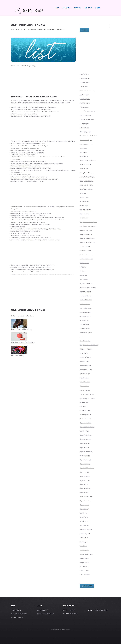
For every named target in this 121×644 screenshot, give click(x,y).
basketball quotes (85, 99)
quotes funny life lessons (87, 398)
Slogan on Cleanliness (86, 435)
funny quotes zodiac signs (87, 242)
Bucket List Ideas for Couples (19, 614)
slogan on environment (86, 452)
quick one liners (84, 386)
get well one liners (85, 247)
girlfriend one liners (85, 251)
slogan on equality (85, 456)
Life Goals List (19, 354)
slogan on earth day (85, 443)
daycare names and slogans (88, 160)
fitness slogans (84, 197)
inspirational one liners (86, 283)
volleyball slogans (85, 562)
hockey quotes (84, 275)
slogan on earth (84, 447)
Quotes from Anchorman (87, 394)
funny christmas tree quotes (88, 226)
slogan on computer (85, 439)
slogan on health (84, 472)
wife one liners (84, 566)
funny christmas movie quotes (88, 222)
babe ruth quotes (85, 82)
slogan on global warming (87, 468)
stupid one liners (85, 525)
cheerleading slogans (86, 132)
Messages (78, 8)
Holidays (88, 8)
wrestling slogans (85, 575)
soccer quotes (84, 517)
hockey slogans (84, 279)
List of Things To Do (17, 617)
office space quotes (85, 365)
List (57, 8)
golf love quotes (84, 263)
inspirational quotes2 (86, 296)
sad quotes (83, 406)
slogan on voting (84, 509)
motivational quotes (85, 357)
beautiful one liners (85, 115)
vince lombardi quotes (86, 554)
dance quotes (84, 152)
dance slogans (84, 156)
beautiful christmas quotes (87, 111)
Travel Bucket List (16, 610)
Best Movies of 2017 (42, 610)
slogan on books (84, 431)
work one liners (84, 570)
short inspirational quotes (87, 419)
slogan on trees (84, 505)
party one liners (84, 378)
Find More (88, 586)
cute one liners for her (86, 144)
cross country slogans (86, 140)
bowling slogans (84, 124)
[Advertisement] (43, 81)
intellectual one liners (86, 300)
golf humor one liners (86, 255)
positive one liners (85, 382)
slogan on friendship (85, 460)
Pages (98, 8)
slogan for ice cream (86, 423)
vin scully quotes (84, 550)
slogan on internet (85, 476)
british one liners (85, 128)
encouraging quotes (85, 165)
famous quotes (84, 169)
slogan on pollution (85, 488)
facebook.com (74, 614)
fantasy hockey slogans (86, 185)
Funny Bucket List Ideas (21, 328)
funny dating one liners (86, 230)
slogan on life (84, 484)
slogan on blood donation (87, 427)
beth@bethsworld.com (102, 610)
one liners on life (85, 374)
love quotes (83, 337)
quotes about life (85, 390)
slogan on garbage (85, 464)
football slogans (84, 206)
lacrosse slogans (84, 324)
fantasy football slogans (87, 181)
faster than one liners (86, 189)
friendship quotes (85, 214)
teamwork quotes (85, 534)
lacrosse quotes (84, 320)
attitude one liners (85, 78)
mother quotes (84, 353)
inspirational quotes (85, 292)
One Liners (66, 8)
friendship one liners (86, 210)
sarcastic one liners (85, 411)
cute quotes (83, 148)
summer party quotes (86, 529)
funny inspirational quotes (87, 238)
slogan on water (84, 513)
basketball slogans (85, 103)
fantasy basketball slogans (87, 177)
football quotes (84, 201)
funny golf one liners (86, 234)
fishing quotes (84, 193)
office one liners (84, 361)
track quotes (83, 546)
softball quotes (84, 521)
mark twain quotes (85, 341)
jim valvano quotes (85, 304)
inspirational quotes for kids (88, 288)
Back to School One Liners (87, 91)
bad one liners (84, 87)
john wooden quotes (86, 308)
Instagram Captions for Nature (45, 614)
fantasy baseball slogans (87, 173)
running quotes (84, 402)
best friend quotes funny (87, 119)
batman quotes (84, 107)
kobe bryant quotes (85, 316)
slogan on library (85, 480)
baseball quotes (84, 95)
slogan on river (84, 493)
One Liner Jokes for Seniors (23, 341)
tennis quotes (84, 538)
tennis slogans (84, 542)
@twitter (72, 610)
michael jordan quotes (86, 349)
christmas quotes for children (88, 136)
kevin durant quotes (85, 312)
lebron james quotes (86, 333)
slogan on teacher (85, 501)
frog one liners (84, 218)
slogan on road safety (86, 497)
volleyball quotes (84, 558)
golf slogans (83, 271)
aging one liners (84, 74)
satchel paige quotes (86, 415)
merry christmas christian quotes (89, 345)
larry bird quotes (85, 329)
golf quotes (83, 267)
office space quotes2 (86, 370)
